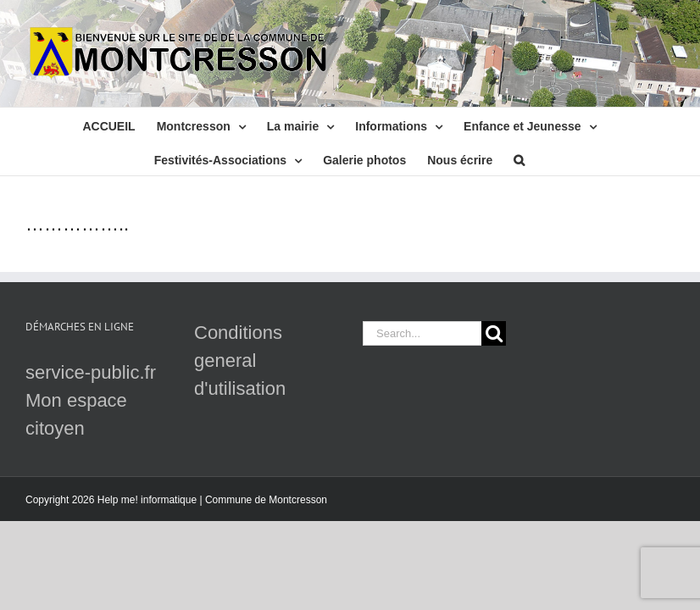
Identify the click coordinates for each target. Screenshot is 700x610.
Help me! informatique (147, 500)
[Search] (494, 333)
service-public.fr (91, 372)
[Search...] (422, 333)
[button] (519, 158)
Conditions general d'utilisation (240, 360)
